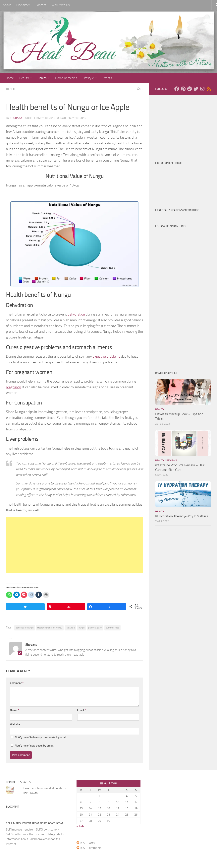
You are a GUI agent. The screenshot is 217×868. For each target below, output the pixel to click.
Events (107, 78)
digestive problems (107, 356)
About (7, 5)
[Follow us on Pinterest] (183, 89)
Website (15, 724)
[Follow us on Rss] (209, 89)
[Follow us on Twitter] (196, 89)
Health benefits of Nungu (50, 627)
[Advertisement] (75, 544)
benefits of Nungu (25, 627)
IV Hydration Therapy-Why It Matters (182, 516)
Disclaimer (23, 5)
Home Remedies (66, 78)
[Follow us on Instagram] (202, 89)
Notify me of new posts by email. (34, 745)
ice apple (70, 627)
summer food (112, 627)
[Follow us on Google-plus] (190, 89)
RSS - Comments (89, 848)
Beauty (24, 78)
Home (10, 78)
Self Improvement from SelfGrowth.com (31, 829)
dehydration (77, 314)
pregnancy (14, 387)
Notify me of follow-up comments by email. (41, 737)
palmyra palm (95, 627)
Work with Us (61, 5)
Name (14, 710)
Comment (17, 683)
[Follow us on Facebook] (177, 89)
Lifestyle (88, 78)
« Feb (80, 826)
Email (81, 710)
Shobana (16, 118)
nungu (81, 627)
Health (42, 78)
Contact (41, 5)
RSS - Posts (86, 843)
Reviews (172, 460)
